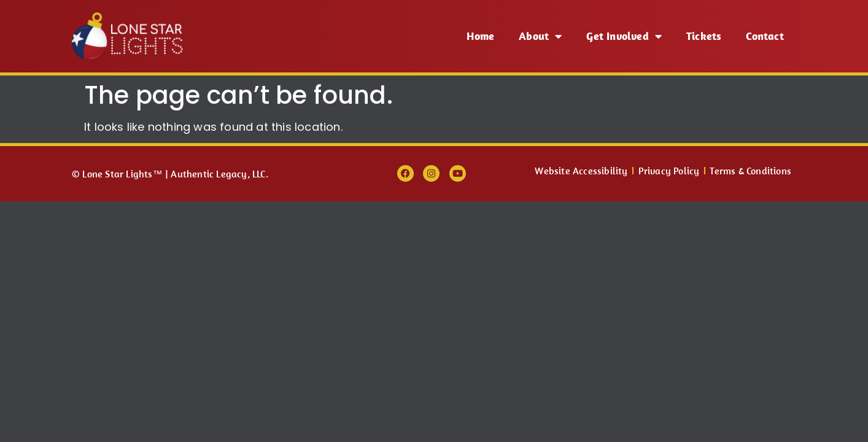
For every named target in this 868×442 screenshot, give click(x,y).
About (540, 36)
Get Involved (624, 36)
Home (480, 36)
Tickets (704, 36)
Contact (765, 36)
